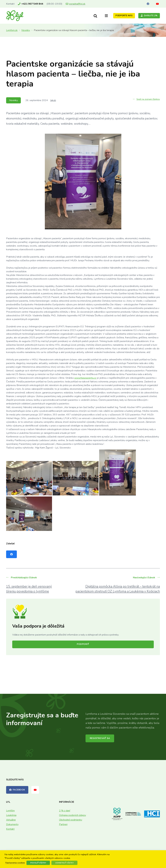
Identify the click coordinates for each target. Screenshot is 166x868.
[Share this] (11, 554)
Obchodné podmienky (71, 820)
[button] (95, 16)
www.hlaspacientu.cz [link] (85, 378)
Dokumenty (12, 824)
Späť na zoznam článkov (146, 99)
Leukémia (11, 815)
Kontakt (10, 829)
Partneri (63, 824)
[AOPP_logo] (117, 814)
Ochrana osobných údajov (73, 815)
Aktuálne (11, 820)
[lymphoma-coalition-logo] (133, 814)
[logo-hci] (152, 814)
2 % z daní (65, 811)
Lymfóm (10, 811)
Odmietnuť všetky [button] (64, 863)
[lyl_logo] (15, 16)
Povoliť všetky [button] (38, 863)
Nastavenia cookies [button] (15, 863)
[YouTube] (157, 4)
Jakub (53, 100)
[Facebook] (148, 4)
